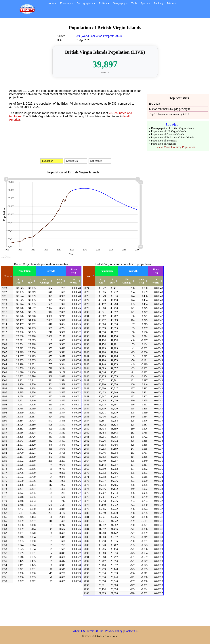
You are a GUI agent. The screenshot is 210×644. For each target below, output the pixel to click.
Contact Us (131, 631)
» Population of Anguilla (163, 144)
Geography (120, 3)
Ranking (158, 3)
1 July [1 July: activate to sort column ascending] (30, 281)
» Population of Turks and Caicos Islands (172, 137)
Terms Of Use (95, 631)
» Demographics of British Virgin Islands (172, 128)
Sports (145, 3)
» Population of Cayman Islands (167, 134)
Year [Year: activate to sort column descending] (89, 276)
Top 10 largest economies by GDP (169, 114)
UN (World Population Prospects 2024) (99, 36)
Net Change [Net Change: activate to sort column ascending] (44, 281)
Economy (66, 3)
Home (52, 3)
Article (171, 3)
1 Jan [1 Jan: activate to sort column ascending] (18, 281)
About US (79, 631)
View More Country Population (176, 147)
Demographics (86, 3)
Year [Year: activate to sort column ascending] (7, 276)
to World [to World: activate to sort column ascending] (73, 281)
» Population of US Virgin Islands (168, 131)
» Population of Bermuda (163, 141)
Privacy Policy (114, 631)
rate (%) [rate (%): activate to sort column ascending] (59, 281)
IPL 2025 (154, 104)
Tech (134, 3)
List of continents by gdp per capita (170, 109)
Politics (104, 3)
